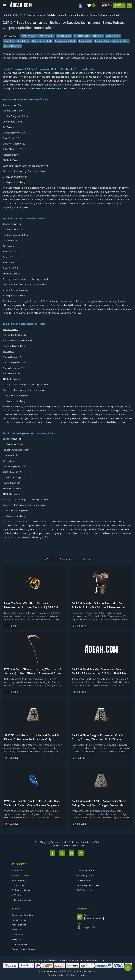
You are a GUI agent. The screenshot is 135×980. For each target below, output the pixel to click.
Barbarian (98, 36)
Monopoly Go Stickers (88, 885)
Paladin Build (86, 41)
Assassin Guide (82, 36)
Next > (87, 559)
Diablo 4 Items (84, 880)
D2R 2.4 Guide (113, 36)
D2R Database (19, 944)
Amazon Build (29, 36)
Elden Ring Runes (86, 871)
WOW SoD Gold (20, 876)
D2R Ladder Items (21, 890)
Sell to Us (17, 939)
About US (17, 930)
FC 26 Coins (18, 885)
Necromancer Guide (66, 41)
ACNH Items (18, 895)
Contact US (18, 935)
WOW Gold (18, 871)
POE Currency (19, 880)
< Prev (48, 559)
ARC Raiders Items (21, 900)
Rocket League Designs (24, 949)
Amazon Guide (46, 36)
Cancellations (19, 925)
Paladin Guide (102, 41)
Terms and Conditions (23, 915)
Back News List (67, 559)
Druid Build (9, 41)
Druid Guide (23, 41)
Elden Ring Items (85, 876)
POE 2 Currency (85, 890)
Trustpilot (82, 923)
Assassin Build (64, 36)
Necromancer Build (42, 41)
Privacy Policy (19, 920)
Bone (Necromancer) (23, 219)
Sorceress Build (120, 41)
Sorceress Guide (12, 46)
